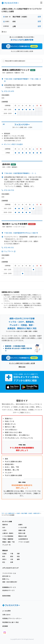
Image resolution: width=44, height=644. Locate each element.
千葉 (12, 554)
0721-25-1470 (9, 91)
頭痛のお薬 (22, 530)
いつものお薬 (22, 527)
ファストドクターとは (9, 573)
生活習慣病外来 (23, 539)
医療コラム (6, 579)
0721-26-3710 (9, 190)
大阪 (12, 559)
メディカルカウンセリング (10, 568)
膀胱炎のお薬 (22, 536)
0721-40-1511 (9, 247)
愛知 (12, 556)
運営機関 (5, 626)
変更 (39, 17)
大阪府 (18, 513)
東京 (4, 556)
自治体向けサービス (8, 590)
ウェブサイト (10, 251)
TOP (3, 513)
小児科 (4, 530)
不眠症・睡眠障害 (8, 539)
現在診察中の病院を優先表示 (15, 61)
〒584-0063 (20, 173)
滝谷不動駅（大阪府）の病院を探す (31, 513)
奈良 (18, 556)
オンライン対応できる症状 (13, 144)
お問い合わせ (6, 615)
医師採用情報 (6, 596)
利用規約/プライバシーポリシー (12, 618)
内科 (4, 527)
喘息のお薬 (22, 533)
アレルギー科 (6, 545)
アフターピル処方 (24, 542)
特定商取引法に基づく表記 (10, 622)
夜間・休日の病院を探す (10, 582)
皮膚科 (20, 525)
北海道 (4, 554)
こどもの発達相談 (8, 536)
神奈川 (4, 559)
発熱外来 (5, 525)
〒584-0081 (21, 233)
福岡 (18, 559)
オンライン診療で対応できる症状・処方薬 (22, 51)
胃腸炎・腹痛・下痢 (8, 542)
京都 (18, 554)
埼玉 (4, 562)
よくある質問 (6, 611)
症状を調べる (6, 576)
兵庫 (12, 562)
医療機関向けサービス (9, 587)
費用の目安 (22, 367)
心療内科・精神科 (8, 533)
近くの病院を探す (10, 513)
